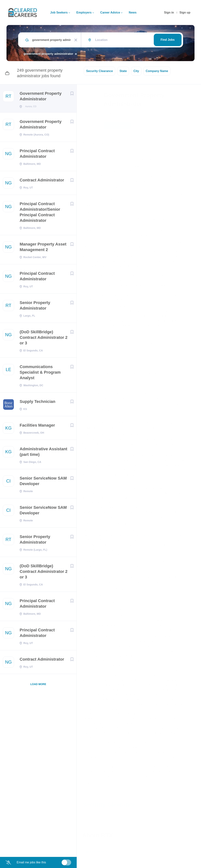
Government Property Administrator (41, 96)
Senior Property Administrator (35, 307)
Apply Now (117, 126)
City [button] (136, 71)
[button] (193, 126)
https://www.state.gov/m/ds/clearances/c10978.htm (151, 535)
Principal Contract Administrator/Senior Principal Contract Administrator (40, 213)
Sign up (185, 12)
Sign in (169, 12)
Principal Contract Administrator (37, 155)
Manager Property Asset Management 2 (43, 248)
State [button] (123, 71)
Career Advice (110, 12)
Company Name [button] (157, 71)
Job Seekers (59, 12)
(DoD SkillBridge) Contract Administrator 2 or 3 (44, 339)
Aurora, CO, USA (94, 143)
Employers (84, 12)
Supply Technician (38, 403)
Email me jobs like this (31, 862)
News (133, 12)
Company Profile (95, 852)
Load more (38, 685)
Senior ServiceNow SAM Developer (43, 482)
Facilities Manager (37, 426)
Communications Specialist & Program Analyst (40, 373)
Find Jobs (168, 40)
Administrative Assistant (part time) (43, 453)
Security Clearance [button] (99, 71)
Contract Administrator (42, 181)
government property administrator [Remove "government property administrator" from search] (49, 54)
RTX (108, 113)
